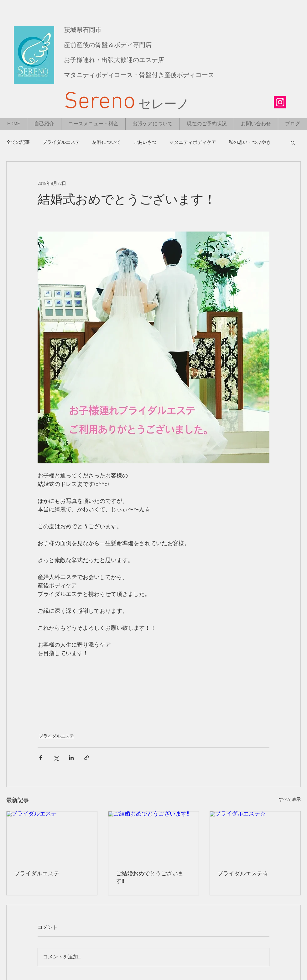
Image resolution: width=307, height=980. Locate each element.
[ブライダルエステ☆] (255, 837)
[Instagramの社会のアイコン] (280, 102)
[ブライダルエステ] (52, 837)
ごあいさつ (145, 143)
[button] (293, 143)
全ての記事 (18, 143)
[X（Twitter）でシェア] (56, 758)
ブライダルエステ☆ (243, 874)
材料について (107, 143)
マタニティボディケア (193, 143)
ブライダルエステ (61, 143)
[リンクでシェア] (87, 758)
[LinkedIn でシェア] (71, 758)
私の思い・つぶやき (250, 143)
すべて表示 (290, 800)
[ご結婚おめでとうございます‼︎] (154, 837)
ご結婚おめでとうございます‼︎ (150, 878)
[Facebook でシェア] (41, 758)
